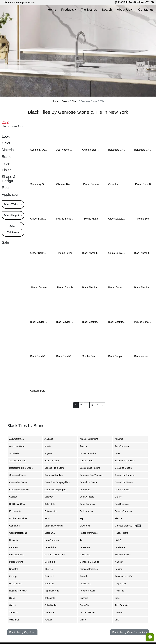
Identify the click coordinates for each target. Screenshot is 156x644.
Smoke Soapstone (91, 371)
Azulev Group (89, 475)
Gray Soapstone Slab (117, 233)
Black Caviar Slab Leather (65, 336)
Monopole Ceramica (92, 576)
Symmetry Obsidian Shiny (39, 199)
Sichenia (86, 612)
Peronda (86, 591)
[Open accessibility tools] (150, 637)
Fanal (50, 533)
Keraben (16, 562)
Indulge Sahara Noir (65, 233)
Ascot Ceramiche (19, 475)
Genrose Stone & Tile (128, 540)
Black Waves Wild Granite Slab (143, 371)
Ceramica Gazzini (126, 482)
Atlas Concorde (54, 475)
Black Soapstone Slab (117, 371)
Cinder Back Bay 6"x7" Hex (39, 267)
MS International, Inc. (57, 569)
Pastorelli (51, 591)
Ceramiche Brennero (127, 489)
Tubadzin (16, 627)
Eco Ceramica (124, 518)
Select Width (11, 219)
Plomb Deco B (143, 199)
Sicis (119, 612)
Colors (65, 116)
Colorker (51, 511)
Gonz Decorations (20, 547)
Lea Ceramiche (19, 569)
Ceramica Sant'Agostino (94, 489)
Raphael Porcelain (21, 605)
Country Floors (90, 511)
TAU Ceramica (124, 620)
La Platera (122, 562)
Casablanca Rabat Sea (117, 199)
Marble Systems (125, 569)
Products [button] (68, 9)
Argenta (51, 468)
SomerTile (87, 620)
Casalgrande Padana (92, 482)
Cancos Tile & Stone (57, 482)
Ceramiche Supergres (57, 504)
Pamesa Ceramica (91, 583)
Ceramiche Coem (90, 497)
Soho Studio (53, 620)
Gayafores (87, 540)
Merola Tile (52, 576)
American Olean (19, 460)
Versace (51, 634)
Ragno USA (123, 598)
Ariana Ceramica (90, 468)
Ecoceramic (17, 526)
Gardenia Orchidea (56, 540)
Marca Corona (19, 576)
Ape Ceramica (125, 460)
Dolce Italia (52, 518)
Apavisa (86, 460)
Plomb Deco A (91, 199)
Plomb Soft (143, 233)
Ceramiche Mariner (126, 497)
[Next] (102, 420)
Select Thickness (13, 244)
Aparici (50, 460)
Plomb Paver (65, 267)
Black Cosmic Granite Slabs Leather (91, 336)
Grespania (52, 547)
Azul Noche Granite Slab (65, 164)
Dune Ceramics (89, 518)
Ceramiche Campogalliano (59, 497)
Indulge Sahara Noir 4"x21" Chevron (143, 336)
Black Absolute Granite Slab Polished (143, 267)
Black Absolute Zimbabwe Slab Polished (143, 302)
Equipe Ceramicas (21, 533)
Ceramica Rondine (56, 489)
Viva (119, 634)
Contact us (146, 9)
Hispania (15, 554)
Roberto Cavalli (89, 605)
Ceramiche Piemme (21, 504)
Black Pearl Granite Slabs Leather (39, 371)
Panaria (121, 583)
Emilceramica (89, 526)
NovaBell (16, 583)
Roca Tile (122, 605)
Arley (120, 468)
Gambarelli (16, 540)
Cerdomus (87, 504)
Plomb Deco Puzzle (117, 302)
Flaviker (121, 533)
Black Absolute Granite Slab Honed (91, 267)
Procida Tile (88, 598)
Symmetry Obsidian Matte (39, 164)
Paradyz (16, 591)
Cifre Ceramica (124, 504)
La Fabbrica (53, 562)
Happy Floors (124, 547)
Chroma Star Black (91, 164)
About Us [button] (123, 9)
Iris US (120, 554)
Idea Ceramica (53, 554)
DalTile (121, 511)
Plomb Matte (91, 233)
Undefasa (51, 627)
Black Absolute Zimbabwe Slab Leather (91, 302)
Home (52, 9)
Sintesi (15, 620)
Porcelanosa (18, 598)
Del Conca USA (19, 518)
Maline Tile (87, 569)
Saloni (15, 612)
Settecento (52, 612)
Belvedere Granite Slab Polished (117, 164)
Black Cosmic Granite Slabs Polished (117, 336)
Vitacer (85, 634)
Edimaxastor (53, 526)
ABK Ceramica (19, 453)
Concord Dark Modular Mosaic (39, 405)
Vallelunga (16, 634)
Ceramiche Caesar (21, 497)
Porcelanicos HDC (126, 591)
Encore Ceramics (126, 526)
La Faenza (87, 562)
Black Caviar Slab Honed (39, 336)
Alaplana (51, 453)
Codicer (15, 511)
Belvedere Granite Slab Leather (143, 164)
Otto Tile (51, 583)
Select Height (11, 230)
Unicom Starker (90, 627)
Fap (84, 533)
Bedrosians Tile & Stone (23, 482)
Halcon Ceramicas (91, 547)
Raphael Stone (54, 605)
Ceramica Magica (20, 489)
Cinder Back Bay (39, 233)
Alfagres (121, 453)
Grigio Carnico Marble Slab (117, 267)
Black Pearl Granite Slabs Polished (65, 371)
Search (107, 9)
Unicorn (121, 627)
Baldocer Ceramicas (127, 475)
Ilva (83, 554)
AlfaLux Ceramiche (91, 453)
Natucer (121, 576)
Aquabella (16, 468)
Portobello (52, 598)
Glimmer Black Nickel (65, 199)
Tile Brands (89, 9)
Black (75, 116)
